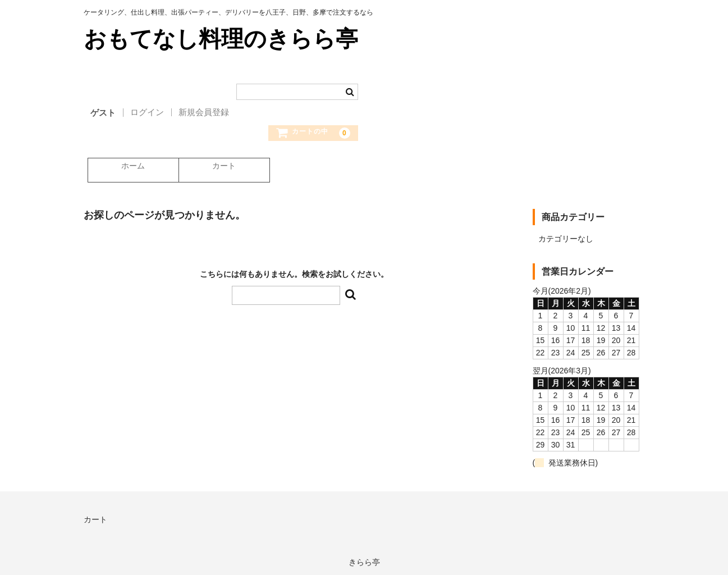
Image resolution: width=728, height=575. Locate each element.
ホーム (130, 167)
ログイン (147, 112)
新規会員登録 (204, 112)
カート (222, 167)
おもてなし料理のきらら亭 (221, 39)
